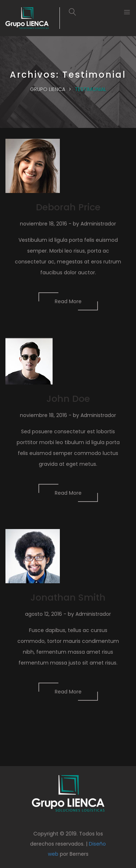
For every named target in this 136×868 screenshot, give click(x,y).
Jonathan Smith (68, 598)
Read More (68, 301)
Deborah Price (68, 207)
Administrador (98, 224)
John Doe (68, 399)
